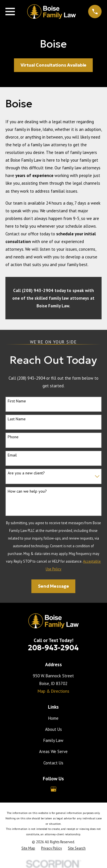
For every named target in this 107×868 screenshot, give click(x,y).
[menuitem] (28, 848)
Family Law (53, 740)
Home (53, 718)
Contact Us (53, 763)
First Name (17, 401)
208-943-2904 (53, 648)
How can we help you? (27, 491)
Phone (13, 437)
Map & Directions (53, 691)
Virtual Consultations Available (53, 65)
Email (12, 455)
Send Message (53, 586)
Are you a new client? (26, 473)
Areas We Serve (53, 751)
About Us (53, 729)
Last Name (17, 419)
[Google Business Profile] (53, 789)
